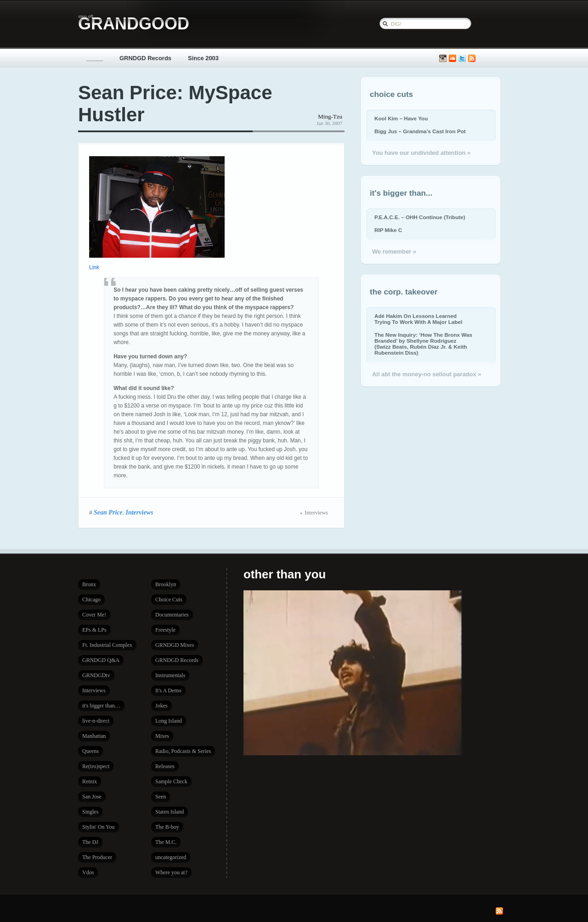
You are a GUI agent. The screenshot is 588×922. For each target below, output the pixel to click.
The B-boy (167, 827)
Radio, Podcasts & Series (183, 751)
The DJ (90, 842)
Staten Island (170, 812)
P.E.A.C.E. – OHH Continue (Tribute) (420, 217)
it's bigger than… (101, 706)
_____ (95, 58)
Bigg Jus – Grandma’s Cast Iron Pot (420, 131)
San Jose (92, 797)
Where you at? (171, 872)
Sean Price (108, 512)
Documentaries (172, 615)
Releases (165, 766)
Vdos (88, 872)
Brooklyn (166, 584)
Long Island (169, 721)
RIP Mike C (388, 230)
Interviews (139, 512)
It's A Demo (168, 690)
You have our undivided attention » (421, 153)
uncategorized (171, 857)
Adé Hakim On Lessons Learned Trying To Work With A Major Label (418, 319)
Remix (90, 781)
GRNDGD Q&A (101, 660)
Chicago (91, 600)
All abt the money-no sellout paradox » (427, 374)
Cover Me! (94, 615)
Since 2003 (203, 58)
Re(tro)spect (96, 766)
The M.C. (166, 842)
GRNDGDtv (96, 675)
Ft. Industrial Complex (107, 645)
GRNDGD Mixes (175, 645)
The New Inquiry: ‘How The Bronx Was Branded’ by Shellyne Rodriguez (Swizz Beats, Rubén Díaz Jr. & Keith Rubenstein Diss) (423, 344)
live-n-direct (96, 721)
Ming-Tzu (330, 116)
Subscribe (472, 59)
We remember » (394, 252)
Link (94, 267)
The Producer (97, 857)
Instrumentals (170, 675)
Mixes (162, 736)
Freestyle (165, 630)
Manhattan (94, 736)
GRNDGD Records (145, 58)
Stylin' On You (99, 827)
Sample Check (171, 781)
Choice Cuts (169, 600)
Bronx (89, 584)
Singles (90, 812)
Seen (161, 797)
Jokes (161, 706)
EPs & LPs (94, 630)
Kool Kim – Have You (401, 118)
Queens (90, 751)
